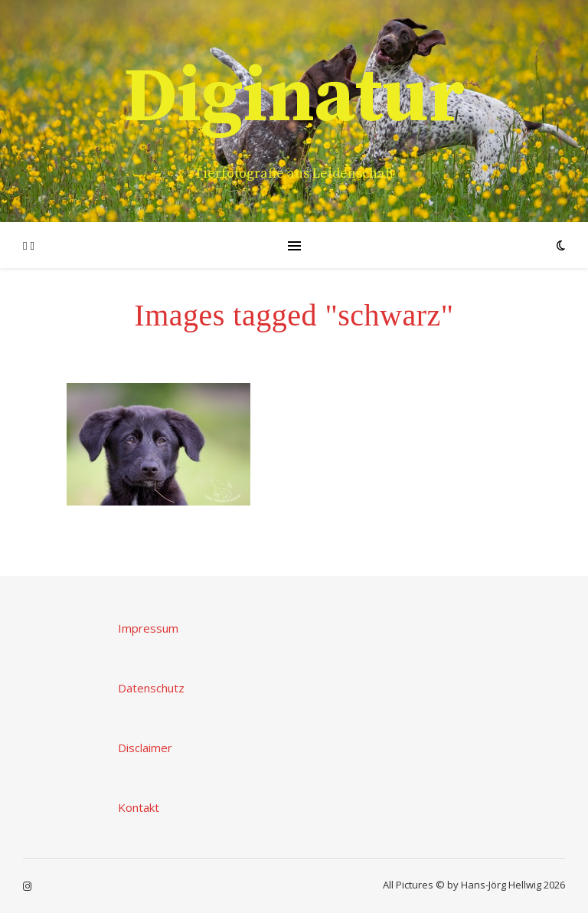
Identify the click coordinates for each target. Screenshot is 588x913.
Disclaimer (145, 748)
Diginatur (294, 98)
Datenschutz (151, 688)
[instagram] (27, 886)
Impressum (148, 628)
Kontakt (139, 807)
